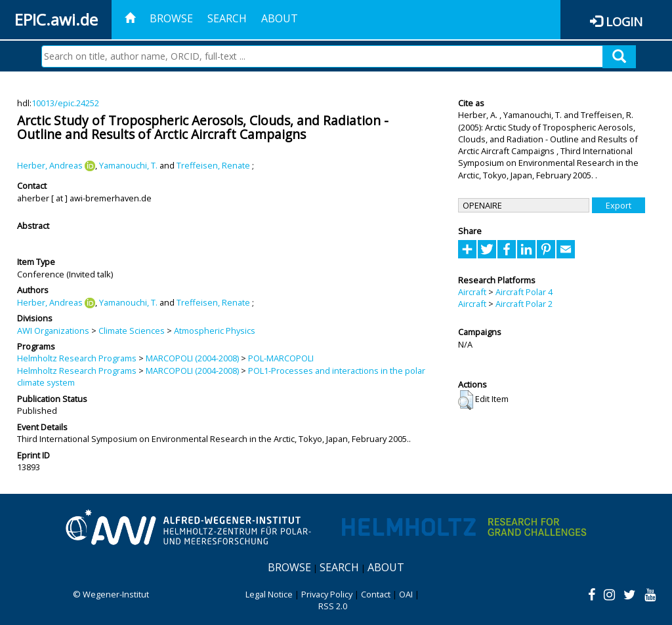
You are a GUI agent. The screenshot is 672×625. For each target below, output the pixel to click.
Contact (376, 594)
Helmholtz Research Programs (77, 358)
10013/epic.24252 (65, 103)
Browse (171, 18)
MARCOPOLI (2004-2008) (192, 358)
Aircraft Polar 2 (524, 304)
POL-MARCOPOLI (281, 358)
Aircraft (472, 292)
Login (624, 21)
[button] (466, 400)
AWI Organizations (53, 331)
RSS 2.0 (333, 606)
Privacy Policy (327, 594)
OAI (406, 594)
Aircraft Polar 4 (524, 292)
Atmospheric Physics (215, 331)
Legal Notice (269, 594)
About (280, 18)
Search (227, 18)
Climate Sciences (132, 331)
